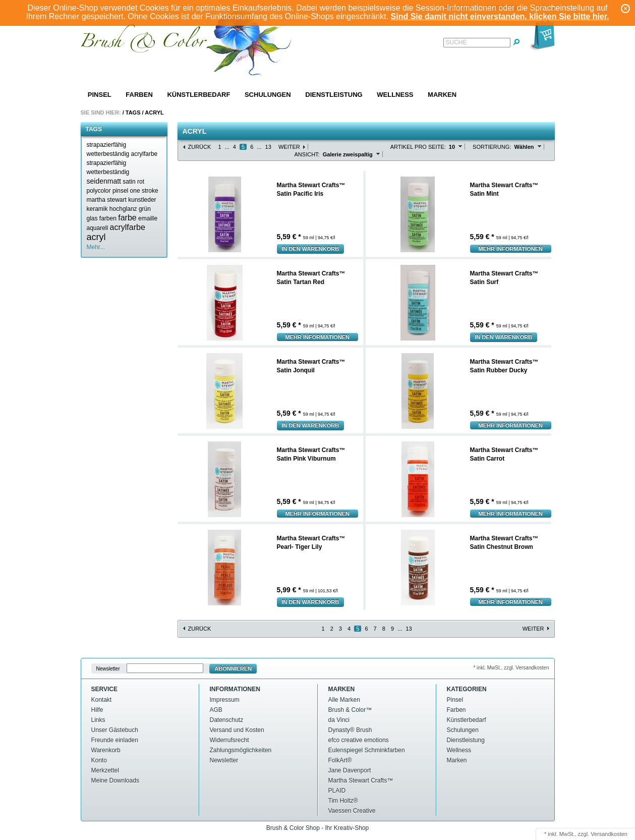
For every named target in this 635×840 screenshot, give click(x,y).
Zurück (200, 147)
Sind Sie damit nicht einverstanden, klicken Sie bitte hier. (500, 16)
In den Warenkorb (311, 249)
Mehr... (96, 247)
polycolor (99, 191)
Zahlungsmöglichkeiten (241, 750)
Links (98, 720)
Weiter (289, 147)
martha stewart (107, 200)
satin (129, 182)
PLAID (337, 791)
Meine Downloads (115, 780)
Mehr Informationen (511, 249)
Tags (133, 113)
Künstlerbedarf (198, 95)
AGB (216, 710)
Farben (139, 95)
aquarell (98, 228)
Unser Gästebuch (115, 730)
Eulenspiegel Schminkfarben (367, 750)
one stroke (144, 191)
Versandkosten (609, 834)
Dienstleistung (334, 95)
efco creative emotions (359, 740)
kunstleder (142, 200)
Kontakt (102, 700)
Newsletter (108, 669)
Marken (442, 95)
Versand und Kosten (237, 730)
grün (145, 209)
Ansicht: (307, 154)
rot (141, 182)
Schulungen (268, 95)
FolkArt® (340, 760)
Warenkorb (106, 750)
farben (108, 218)
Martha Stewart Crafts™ (361, 780)
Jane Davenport (350, 770)
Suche (456, 42)
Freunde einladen (115, 740)
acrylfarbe (128, 227)
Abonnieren (233, 668)
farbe (127, 218)
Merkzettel (105, 770)
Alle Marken (344, 700)
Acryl (154, 113)
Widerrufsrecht (229, 740)
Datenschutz (227, 720)
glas (92, 218)
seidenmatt (104, 181)
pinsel (120, 191)
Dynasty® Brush (350, 730)
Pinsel (100, 95)
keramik (97, 209)
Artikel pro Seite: (418, 147)
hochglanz (123, 209)
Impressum (225, 700)
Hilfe (97, 710)
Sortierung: (492, 147)
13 (268, 147)
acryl (96, 237)
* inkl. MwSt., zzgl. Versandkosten (511, 668)
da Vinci (339, 720)
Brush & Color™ (350, 710)
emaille (148, 218)
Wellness (395, 95)
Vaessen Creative (352, 811)
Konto (99, 760)
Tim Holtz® (343, 801)
